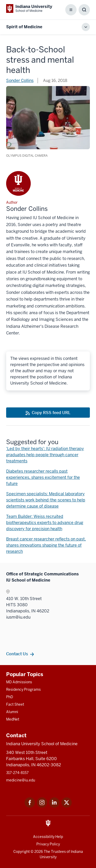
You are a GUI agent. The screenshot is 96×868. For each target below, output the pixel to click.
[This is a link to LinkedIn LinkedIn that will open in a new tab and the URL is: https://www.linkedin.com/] (54, 806)
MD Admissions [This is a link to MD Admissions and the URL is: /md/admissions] (19, 682)
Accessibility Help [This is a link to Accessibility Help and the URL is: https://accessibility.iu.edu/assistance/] (48, 837)
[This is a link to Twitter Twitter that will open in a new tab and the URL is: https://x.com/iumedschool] (67, 806)
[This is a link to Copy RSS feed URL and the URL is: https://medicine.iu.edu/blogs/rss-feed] (48, 413)
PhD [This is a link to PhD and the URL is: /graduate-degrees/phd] (10, 697)
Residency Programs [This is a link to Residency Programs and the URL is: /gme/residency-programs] (23, 689)
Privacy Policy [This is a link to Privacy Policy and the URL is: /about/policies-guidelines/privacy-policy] (48, 844)
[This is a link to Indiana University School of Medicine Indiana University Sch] (29, 8)
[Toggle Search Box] (84, 10)
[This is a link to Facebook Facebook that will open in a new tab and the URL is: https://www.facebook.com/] (30, 806)
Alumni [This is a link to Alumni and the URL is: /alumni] (12, 712)
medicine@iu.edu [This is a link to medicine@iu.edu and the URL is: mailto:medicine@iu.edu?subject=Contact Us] (21, 780)
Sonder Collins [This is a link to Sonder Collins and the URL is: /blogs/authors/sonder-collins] (20, 81)
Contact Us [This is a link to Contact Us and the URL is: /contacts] (17, 654)
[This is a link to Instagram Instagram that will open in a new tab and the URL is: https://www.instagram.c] (42, 806)
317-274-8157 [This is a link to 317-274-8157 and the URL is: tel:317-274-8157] (17, 773)
